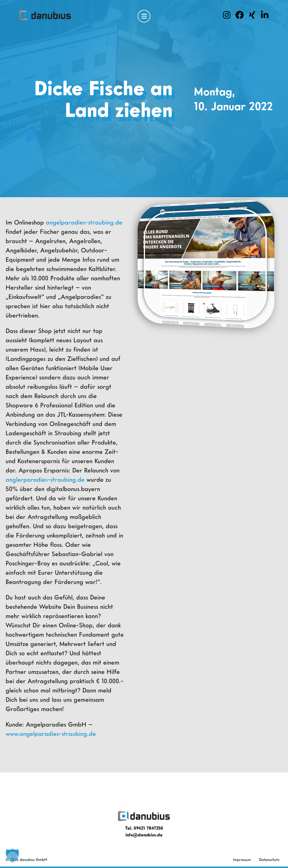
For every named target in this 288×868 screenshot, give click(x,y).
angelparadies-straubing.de (84, 222)
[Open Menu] (144, 16)
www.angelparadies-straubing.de (51, 733)
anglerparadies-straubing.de (45, 479)
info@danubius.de (144, 835)
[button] (12, 856)
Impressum (242, 859)
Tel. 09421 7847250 (144, 828)
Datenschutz (269, 859)
